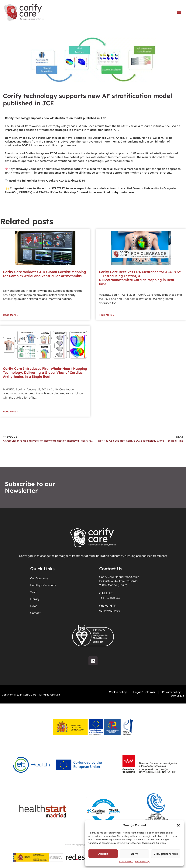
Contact (35, 614)
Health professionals (43, 585)
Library (35, 600)
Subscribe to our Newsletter (30, 487)
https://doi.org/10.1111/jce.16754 (61, 181)
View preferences (166, 854)
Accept (103, 854)
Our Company (39, 578)
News (34, 607)
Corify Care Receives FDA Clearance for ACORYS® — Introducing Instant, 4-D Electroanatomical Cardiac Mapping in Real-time (140, 278)
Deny (134, 854)
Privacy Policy (142, 861)
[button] (178, 825)
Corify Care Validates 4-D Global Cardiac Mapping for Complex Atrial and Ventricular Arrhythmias (45, 274)
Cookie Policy (126, 861)
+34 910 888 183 (110, 598)
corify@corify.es (110, 611)
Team (34, 592)
